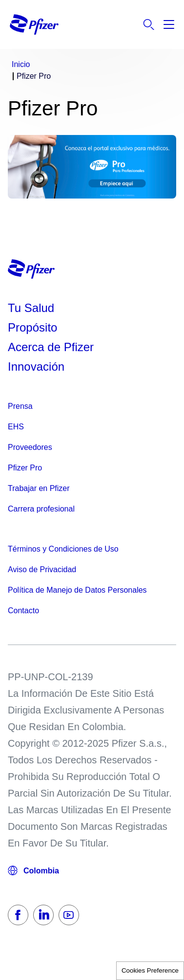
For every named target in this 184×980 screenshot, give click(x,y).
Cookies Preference (150, 970)
